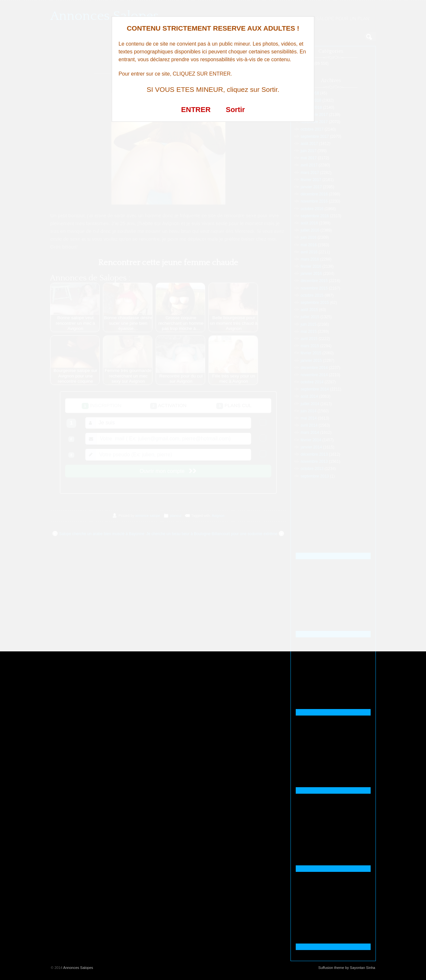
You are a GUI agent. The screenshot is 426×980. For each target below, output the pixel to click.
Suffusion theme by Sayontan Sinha (347, 968)
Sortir (235, 110)
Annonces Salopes (78, 968)
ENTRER (196, 110)
